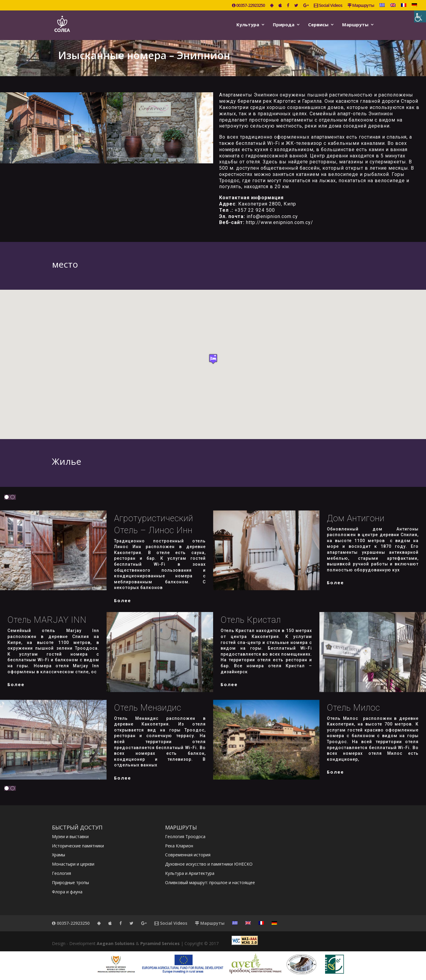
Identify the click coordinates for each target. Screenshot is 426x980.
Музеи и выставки (70, 836)
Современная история (188, 855)
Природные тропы (70, 882)
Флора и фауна (67, 892)
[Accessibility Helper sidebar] (420, 16)
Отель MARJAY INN (47, 620)
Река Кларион (179, 846)
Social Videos (328, 6)
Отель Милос (353, 708)
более (123, 600)
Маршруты (361, 6)
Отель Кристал (251, 620)
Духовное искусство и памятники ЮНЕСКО (209, 864)
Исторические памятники (78, 846)
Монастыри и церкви (73, 864)
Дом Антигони (356, 518)
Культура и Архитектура (190, 873)
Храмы (59, 855)
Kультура (248, 25)
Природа (284, 25)
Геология (61, 873)
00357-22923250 (248, 6)
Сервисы (318, 25)
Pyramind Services (160, 943)
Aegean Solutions (116, 943)
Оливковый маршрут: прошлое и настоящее (210, 882)
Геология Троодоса (185, 836)
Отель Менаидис (148, 708)
